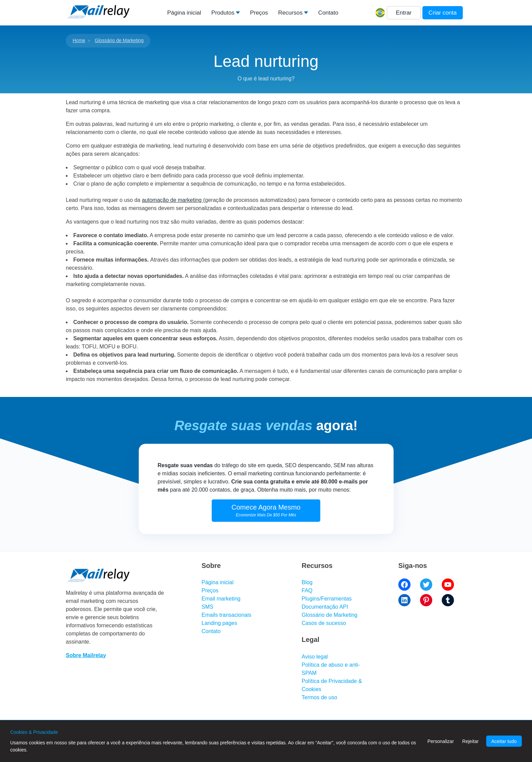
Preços (259, 13)
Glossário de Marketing (119, 40)
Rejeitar (470, 741)
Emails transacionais (226, 615)
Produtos (223, 13)
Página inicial (184, 13)
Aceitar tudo (504, 741)
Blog (307, 582)
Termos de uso (319, 697)
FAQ (307, 590)
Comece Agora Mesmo (266, 510)
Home (79, 40)
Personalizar (441, 741)
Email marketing (221, 599)
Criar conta (443, 13)
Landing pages (219, 623)
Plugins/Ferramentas (327, 599)
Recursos (290, 13)
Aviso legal (315, 657)
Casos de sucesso (324, 623)
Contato (328, 13)
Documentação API (325, 607)
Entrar (404, 13)
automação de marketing (173, 200)
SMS (207, 607)
